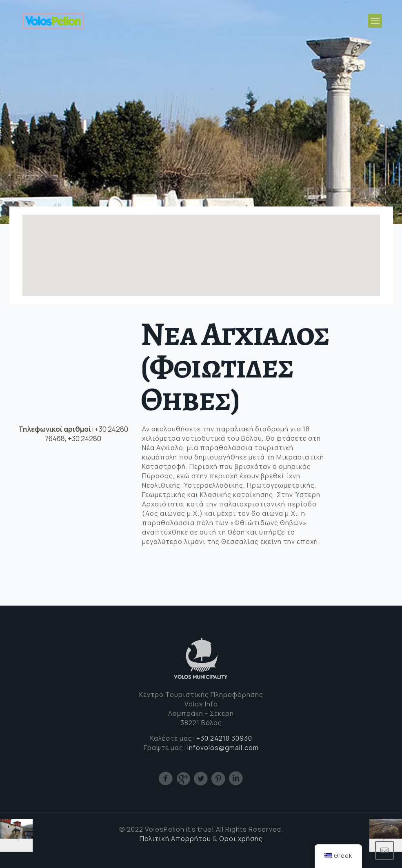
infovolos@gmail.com (223, 748)
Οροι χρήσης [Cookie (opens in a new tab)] (241, 839)
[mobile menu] (375, 21)
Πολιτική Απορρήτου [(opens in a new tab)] (175, 839)
